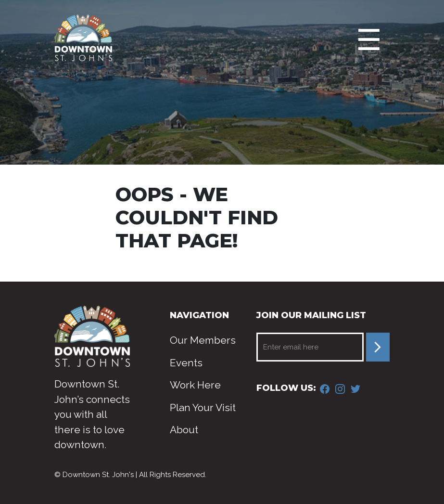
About (184, 430)
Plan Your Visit (203, 407)
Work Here (195, 385)
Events (186, 363)
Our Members (203, 340)
